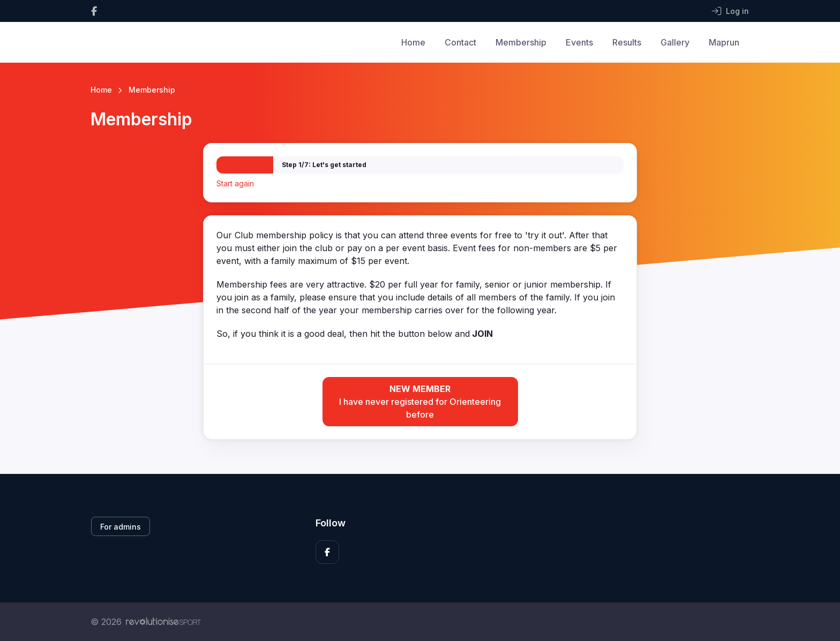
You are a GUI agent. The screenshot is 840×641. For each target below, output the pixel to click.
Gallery (675, 42)
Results (627, 42)
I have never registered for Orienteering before (420, 401)
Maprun (724, 42)
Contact (460, 42)
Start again (235, 183)
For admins (121, 527)
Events (579, 42)
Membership (521, 42)
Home (413, 42)
